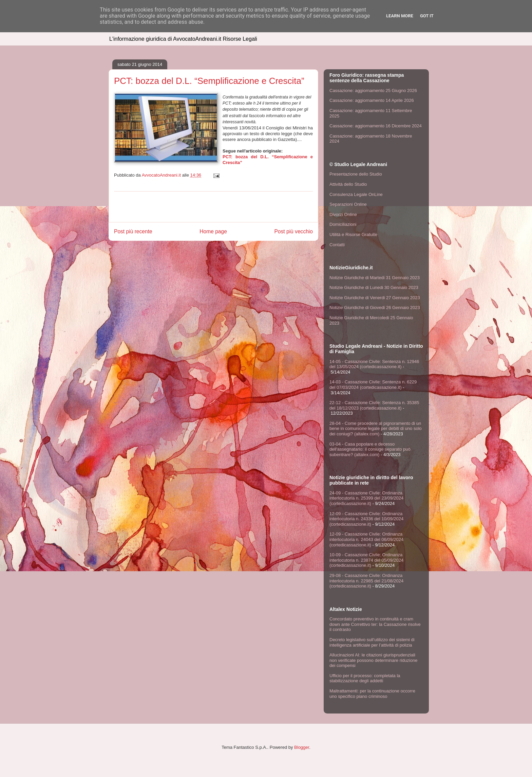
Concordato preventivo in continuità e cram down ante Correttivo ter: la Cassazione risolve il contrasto (375, 624)
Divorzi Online (343, 214)
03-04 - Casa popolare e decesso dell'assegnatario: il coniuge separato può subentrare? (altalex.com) (370, 449)
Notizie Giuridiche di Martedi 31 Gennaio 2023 (375, 278)
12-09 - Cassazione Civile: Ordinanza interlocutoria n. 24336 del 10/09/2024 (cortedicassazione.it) (366, 519)
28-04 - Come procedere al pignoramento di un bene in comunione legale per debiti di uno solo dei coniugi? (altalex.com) (376, 429)
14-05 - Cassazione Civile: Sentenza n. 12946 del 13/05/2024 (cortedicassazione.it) (374, 364)
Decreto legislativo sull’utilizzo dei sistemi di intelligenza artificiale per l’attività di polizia (372, 642)
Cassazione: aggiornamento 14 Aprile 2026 (372, 100)
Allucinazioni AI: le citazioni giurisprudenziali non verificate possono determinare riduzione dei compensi (373, 660)
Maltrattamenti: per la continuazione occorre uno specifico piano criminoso (372, 694)
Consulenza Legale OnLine (356, 194)
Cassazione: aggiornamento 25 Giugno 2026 (373, 91)
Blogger (302, 747)
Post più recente (133, 231)
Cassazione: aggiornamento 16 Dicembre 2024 (376, 126)
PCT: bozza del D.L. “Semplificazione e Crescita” (209, 81)
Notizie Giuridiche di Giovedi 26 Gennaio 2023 (375, 308)
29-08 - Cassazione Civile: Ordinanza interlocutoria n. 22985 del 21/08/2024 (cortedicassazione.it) (366, 581)
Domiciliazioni (343, 224)
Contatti (337, 245)
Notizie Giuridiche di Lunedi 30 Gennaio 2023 (374, 287)
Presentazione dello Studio (356, 174)
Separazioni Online (348, 204)
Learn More (400, 16)
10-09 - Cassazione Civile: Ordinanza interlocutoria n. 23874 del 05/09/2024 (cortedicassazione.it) (366, 560)
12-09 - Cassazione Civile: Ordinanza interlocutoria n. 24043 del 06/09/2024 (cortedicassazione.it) (366, 539)
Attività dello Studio (348, 184)
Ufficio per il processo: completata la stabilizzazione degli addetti (365, 678)
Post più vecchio (293, 231)
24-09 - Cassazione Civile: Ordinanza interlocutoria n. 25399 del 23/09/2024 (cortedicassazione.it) (366, 498)
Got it (427, 16)
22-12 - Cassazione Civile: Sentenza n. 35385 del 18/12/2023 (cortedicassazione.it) (374, 405)
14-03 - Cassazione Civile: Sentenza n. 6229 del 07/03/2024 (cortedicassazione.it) (373, 385)
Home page (213, 231)
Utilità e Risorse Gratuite (353, 234)
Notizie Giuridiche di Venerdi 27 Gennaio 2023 (375, 298)
